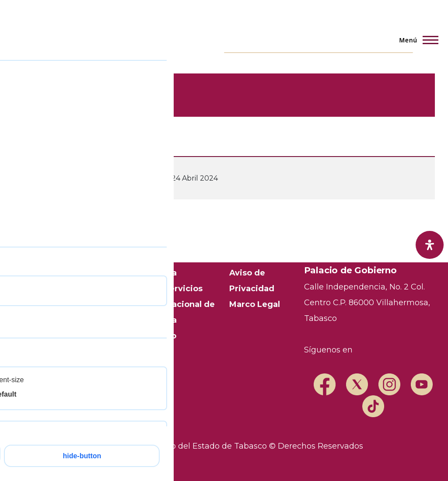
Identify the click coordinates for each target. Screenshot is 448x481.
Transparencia (147, 273)
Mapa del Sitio (147, 336)
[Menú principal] (416, 40)
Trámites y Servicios (160, 289)
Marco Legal (255, 304)
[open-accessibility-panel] (430, 245)
